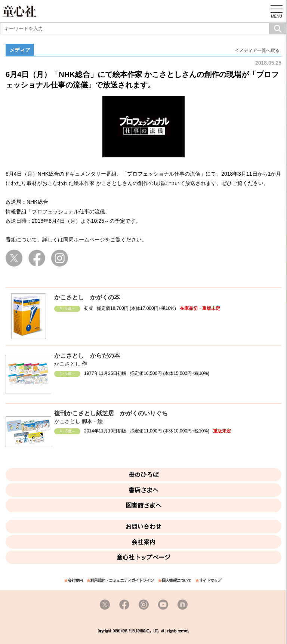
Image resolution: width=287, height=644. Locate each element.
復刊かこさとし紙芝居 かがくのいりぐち (111, 413)
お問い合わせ (143, 527)
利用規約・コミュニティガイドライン (122, 581)
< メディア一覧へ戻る (257, 50)
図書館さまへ (143, 505)
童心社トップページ (143, 557)
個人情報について (176, 581)
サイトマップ (210, 581)
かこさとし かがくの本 (87, 297)
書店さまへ (143, 490)
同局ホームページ (84, 240)
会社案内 (143, 542)
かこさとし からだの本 (87, 356)
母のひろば (143, 475)
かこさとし (67, 364)
